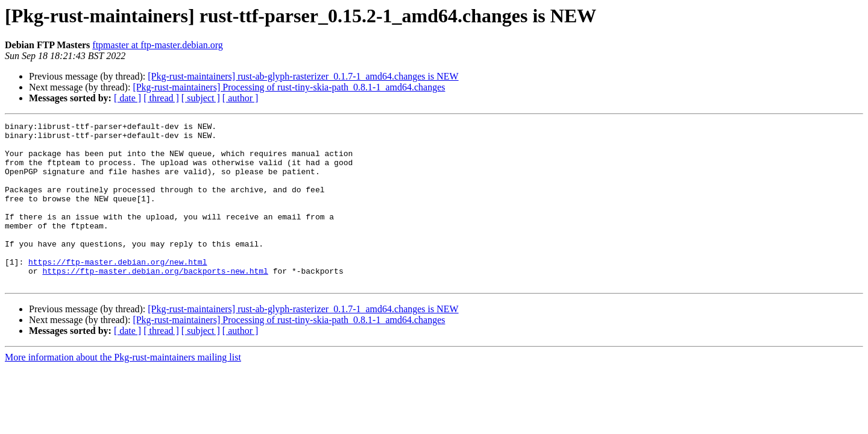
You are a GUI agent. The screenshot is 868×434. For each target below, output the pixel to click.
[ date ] (127, 98)
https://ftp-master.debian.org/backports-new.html (155, 301)
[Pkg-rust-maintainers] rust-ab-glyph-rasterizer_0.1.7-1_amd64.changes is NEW (303, 76)
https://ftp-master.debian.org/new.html (118, 291)
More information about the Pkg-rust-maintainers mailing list (123, 390)
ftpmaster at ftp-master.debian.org (158, 45)
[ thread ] (161, 98)
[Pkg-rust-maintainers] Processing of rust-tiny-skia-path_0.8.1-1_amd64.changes (289, 87)
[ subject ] (201, 98)
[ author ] (241, 98)
